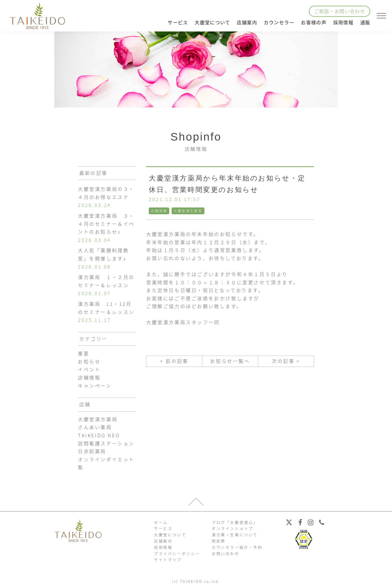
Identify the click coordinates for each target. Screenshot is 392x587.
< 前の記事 (174, 361)
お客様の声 (314, 22)
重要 (84, 353)
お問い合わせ (226, 553)
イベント (89, 369)
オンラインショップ (232, 528)
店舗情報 (159, 211)
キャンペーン (95, 386)
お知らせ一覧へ (230, 361)
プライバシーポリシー (177, 553)
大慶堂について (170, 535)
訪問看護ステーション (106, 443)
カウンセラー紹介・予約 (237, 547)
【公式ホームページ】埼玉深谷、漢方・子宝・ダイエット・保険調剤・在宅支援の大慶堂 (37, 16)
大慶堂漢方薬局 (188, 211)
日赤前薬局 (92, 451)
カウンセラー (279, 22)
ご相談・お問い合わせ (340, 11)
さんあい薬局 (95, 427)
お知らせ (89, 362)
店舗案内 (163, 541)
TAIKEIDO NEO (99, 435)
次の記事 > (286, 361)
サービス (163, 528)
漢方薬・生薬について (235, 535)
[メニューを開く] (382, 16)
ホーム (161, 522)
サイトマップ (168, 559)
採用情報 (343, 22)
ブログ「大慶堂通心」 (235, 522)
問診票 (219, 541)
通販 (365, 22)
